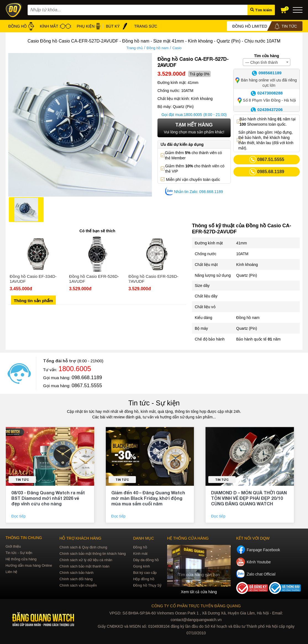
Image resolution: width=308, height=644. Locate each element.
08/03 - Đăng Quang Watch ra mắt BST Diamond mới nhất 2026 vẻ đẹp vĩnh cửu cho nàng (48, 498)
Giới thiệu (13, 546)
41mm (242, 243)
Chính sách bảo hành (76, 573)
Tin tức (22, 480)
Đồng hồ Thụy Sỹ (147, 585)
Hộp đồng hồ (144, 579)
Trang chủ (135, 48)
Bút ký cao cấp (145, 573)
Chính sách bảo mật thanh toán (84, 566)
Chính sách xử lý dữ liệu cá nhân (86, 560)
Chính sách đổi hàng (76, 579)
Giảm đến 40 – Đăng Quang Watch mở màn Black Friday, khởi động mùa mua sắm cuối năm (148, 498)
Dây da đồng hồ (146, 560)
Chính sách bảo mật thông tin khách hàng (93, 554)
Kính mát (140, 554)
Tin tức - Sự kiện (154, 403)
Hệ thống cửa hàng (21, 559)
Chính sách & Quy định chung (83, 547)
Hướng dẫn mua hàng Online (29, 565)
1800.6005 (193, 115)
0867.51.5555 (87, 386)
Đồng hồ (140, 547)
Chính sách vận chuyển (78, 585)
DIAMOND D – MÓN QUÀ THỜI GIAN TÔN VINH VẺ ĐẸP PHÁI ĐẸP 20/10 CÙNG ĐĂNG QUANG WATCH (249, 498)
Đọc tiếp (19, 516)
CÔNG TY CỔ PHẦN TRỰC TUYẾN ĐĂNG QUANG (196, 606)
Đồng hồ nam (157, 48)
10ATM (242, 254)
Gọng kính (142, 566)
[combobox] (267, 62)
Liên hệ (11, 572)
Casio (177, 48)
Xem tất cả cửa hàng (199, 592)
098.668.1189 (87, 378)
